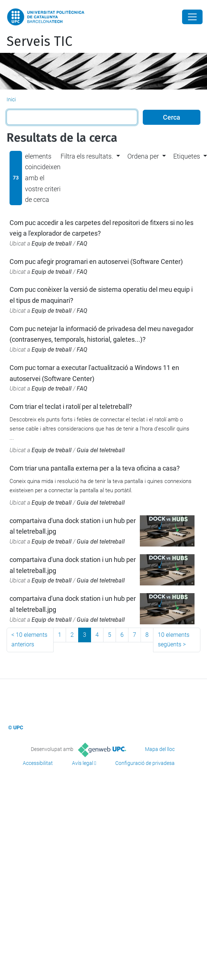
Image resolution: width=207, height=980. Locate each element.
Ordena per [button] (143, 156)
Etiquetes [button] (187, 156)
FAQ (82, 244)
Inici (11, 99)
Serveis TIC (39, 41)
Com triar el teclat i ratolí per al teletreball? (71, 406)
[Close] (192, 17)
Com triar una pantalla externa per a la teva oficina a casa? (95, 468)
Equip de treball (52, 244)
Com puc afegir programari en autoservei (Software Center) (96, 262)
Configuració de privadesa (145, 763)
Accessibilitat (38, 763)
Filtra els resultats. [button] (87, 156)
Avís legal (83, 763)
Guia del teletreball (101, 450)
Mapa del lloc (160, 749)
